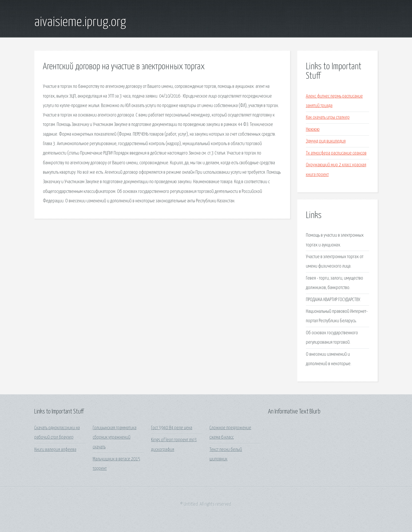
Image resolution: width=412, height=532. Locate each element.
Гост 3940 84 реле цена (172, 428)
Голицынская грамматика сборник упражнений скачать (115, 438)
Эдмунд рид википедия (326, 141)
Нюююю (313, 129)
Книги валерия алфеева (55, 450)
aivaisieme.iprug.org (80, 22)
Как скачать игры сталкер (328, 117)
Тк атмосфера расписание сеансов (336, 153)
